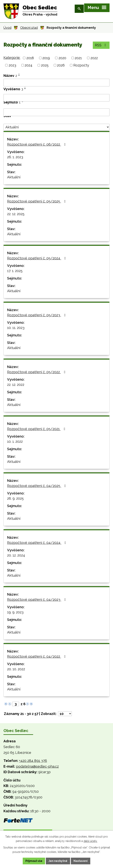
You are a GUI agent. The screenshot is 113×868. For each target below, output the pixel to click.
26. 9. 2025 (15, 498)
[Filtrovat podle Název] (56, 83)
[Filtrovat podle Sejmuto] (56, 112)
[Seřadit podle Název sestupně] (19, 75)
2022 (94, 58)
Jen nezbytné (58, 861)
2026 (61, 65)
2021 (78, 58)
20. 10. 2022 (16, 669)
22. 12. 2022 (16, 385)
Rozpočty (81, 65)
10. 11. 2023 (16, 328)
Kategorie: (12, 58)
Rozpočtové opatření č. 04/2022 (37, 656)
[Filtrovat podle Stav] (56, 127)
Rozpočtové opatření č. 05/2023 (37, 315)
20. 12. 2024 (16, 555)
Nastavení (81, 861)
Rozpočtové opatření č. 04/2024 (37, 543)
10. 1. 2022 (15, 441)
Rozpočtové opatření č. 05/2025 (37, 201)
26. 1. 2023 (15, 157)
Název (10, 76)
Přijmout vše (34, 861)
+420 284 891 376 (33, 761)
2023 (12, 65)
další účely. (90, 841)
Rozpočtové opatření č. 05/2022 (37, 372)
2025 (45, 65)
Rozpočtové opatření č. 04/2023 (37, 600)
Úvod (7, 28)
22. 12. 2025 (16, 214)
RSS (101, 45)
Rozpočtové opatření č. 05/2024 (37, 258)
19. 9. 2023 (15, 612)
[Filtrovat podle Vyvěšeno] (56, 98)
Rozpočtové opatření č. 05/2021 (37, 429)
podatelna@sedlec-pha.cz (37, 766)
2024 (28, 65)
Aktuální (14, 177)
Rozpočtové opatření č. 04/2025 (37, 486)
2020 (62, 58)
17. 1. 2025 (15, 271)
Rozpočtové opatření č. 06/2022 (37, 144)
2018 (30, 58)
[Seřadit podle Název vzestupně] (19, 74)
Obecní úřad (29, 28)
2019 (46, 58)
